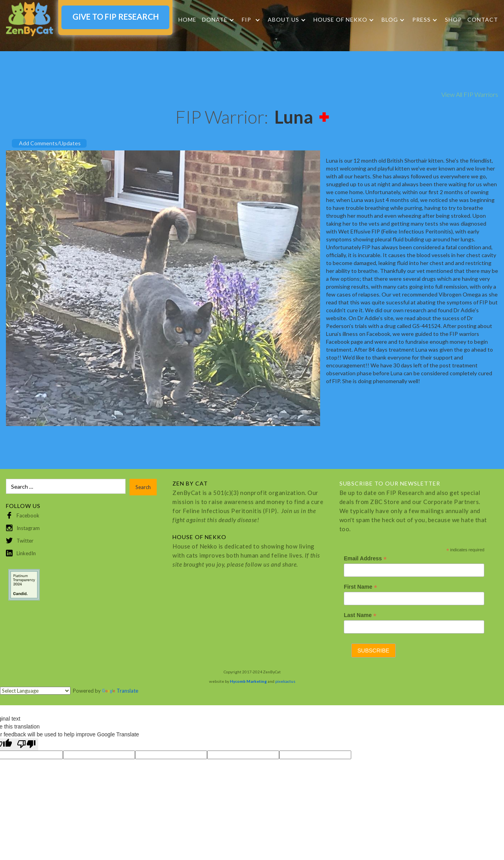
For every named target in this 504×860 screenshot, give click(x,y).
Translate (120, 691)
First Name (360, 587)
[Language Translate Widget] (35, 691)
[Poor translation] (26, 744)
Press (422, 20)
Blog (390, 20)
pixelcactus (285, 681)
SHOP (453, 19)
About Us (283, 20)
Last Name (360, 615)
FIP (246, 20)
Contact (483, 19)
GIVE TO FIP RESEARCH (116, 17)
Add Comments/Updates (50, 143)
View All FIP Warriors (470, 94)
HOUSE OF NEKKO (340, 20)
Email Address (365, 559)
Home (187, 19)
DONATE (215, 20)
